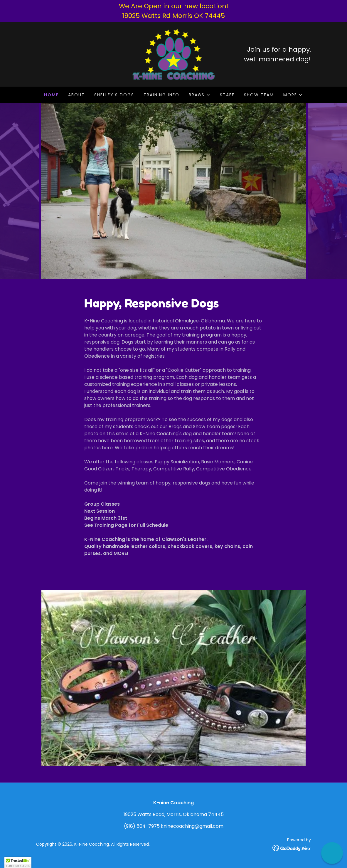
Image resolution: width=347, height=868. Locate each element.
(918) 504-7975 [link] (142, 826)
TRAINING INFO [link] (161, 95)
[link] (174, 54)
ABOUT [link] (76, 95)
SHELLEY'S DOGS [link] (114, 95)
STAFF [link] (227, 95)
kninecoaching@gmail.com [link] (192, 826)
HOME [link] (51, 95)
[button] (200, 95)
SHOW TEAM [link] (259, 95)
